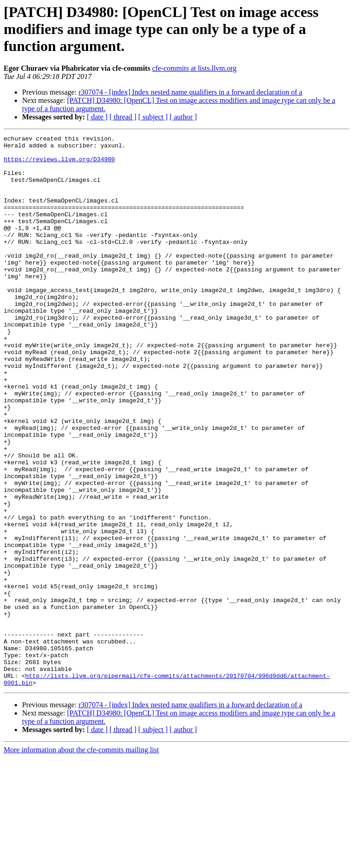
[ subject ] (153, 117)
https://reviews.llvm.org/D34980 (59, 164)
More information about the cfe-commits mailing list (81, 860)
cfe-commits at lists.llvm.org (194, 68)
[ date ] (97, 117)
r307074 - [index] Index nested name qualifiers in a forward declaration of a (191, 92)
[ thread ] (123, 117)
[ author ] (183, 117)
